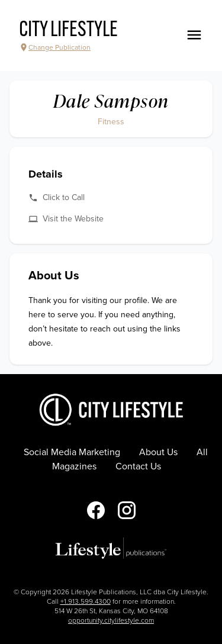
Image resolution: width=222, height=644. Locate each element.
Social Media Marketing (72, 452)
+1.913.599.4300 (86, 601)
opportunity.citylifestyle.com (111, 620)
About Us (158, 452)
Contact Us (138, 466)
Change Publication (55, 47)
